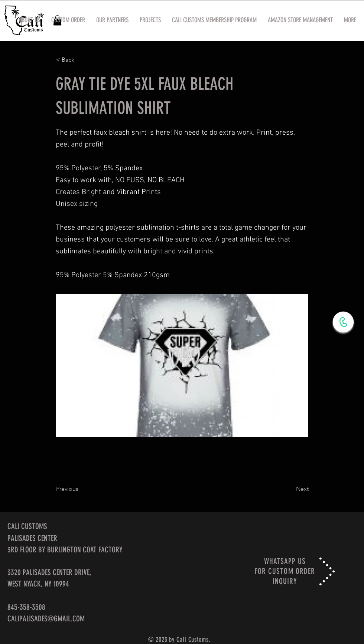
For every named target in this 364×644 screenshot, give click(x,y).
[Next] (290, 489)
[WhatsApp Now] (343, 322)
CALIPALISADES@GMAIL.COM (46, 619)
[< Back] (81, 60)
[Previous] (81, 489)
